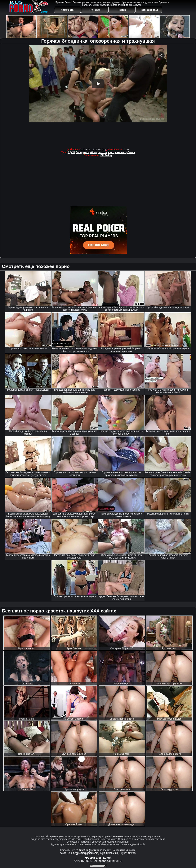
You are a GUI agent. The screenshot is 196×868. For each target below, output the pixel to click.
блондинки (82, 152)
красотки (102, 152)
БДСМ (71, 152)
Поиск (122, 10)
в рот (111, 152)
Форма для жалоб (98, 858)
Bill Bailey (106, 155)
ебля (93, 152)
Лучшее (95, 10)
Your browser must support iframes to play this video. (98, 96)
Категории (68, 10)
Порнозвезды (149, 10)
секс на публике (125, 152)
